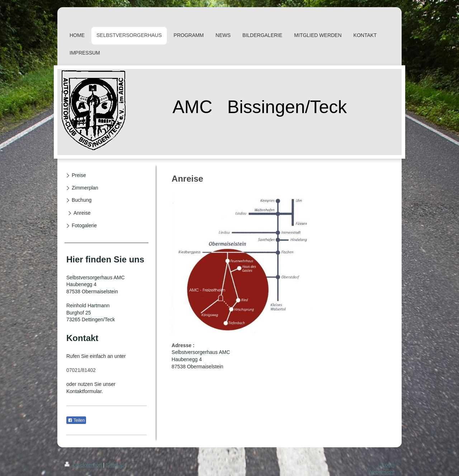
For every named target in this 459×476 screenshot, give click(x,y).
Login (388, 465)
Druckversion (84, 465)
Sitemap (115, 465)
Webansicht (381, 472)
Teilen (76, 420)
